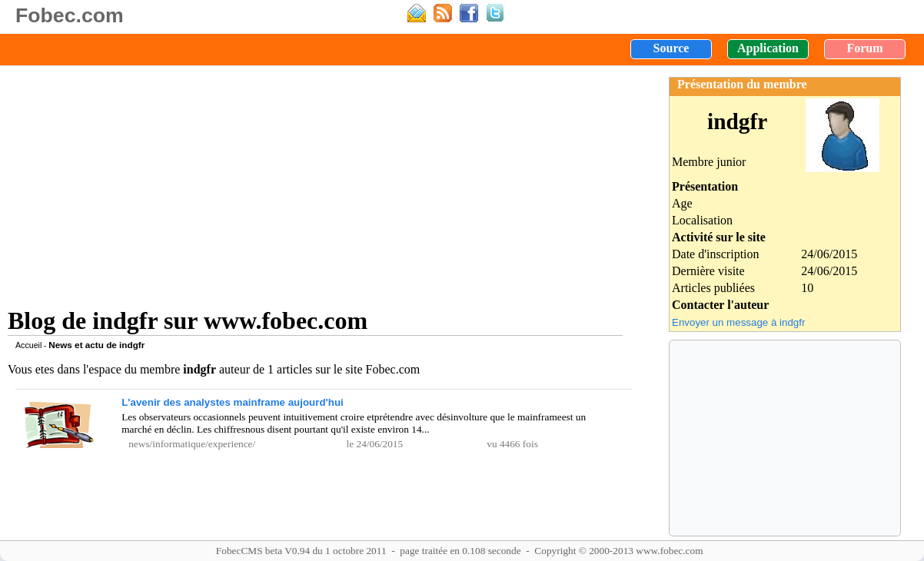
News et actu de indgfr (96, 345)
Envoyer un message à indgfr (738, 322)
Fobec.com (70, 15)
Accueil (28, 345)
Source (671, 48)
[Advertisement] (315, 181)
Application (768, 48)
